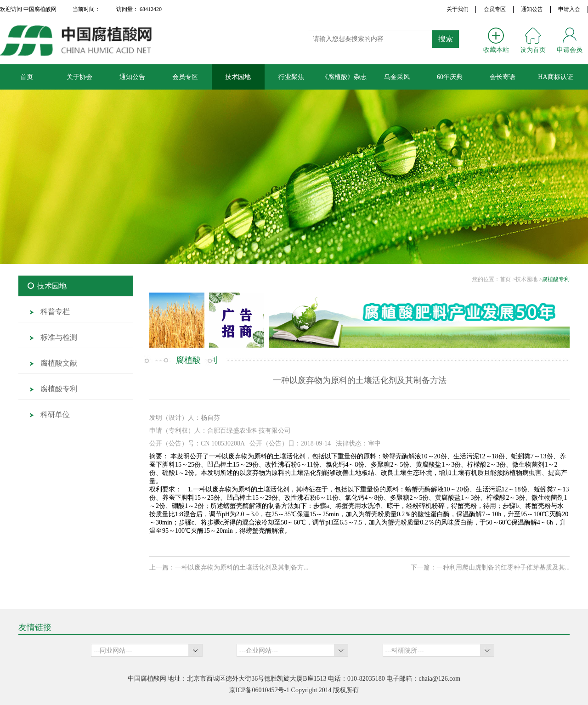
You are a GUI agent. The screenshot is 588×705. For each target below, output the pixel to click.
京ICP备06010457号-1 (259, 690)
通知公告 (532, 9)
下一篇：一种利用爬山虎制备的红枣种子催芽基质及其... (490, 567)
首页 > (508, 279)
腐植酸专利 (556, 279)
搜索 (446, 39)
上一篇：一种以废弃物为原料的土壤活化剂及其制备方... (229, 567)
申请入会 (569, 9)
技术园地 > (529, 279)
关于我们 (458, 9)
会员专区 (495, 9)
